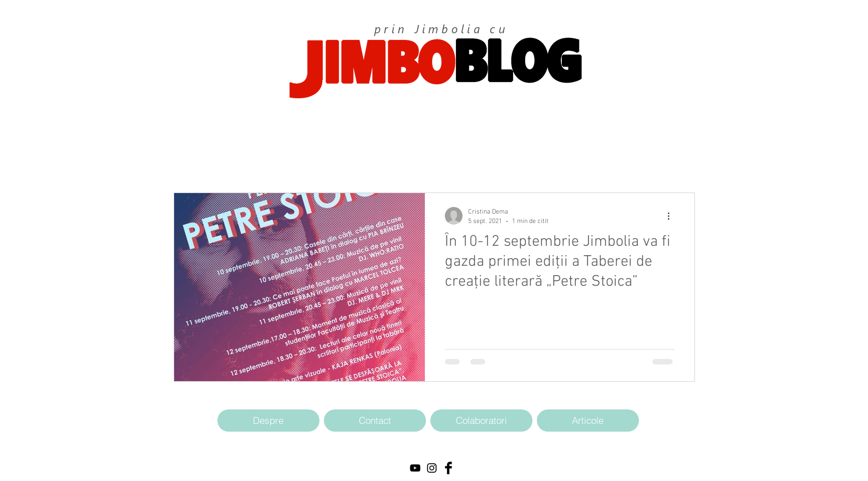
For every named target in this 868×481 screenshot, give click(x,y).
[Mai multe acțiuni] (673, 216)
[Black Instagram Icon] (432, 468)
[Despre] (268, 421)
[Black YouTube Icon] (415, 468)
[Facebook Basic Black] (448, 468)
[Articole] (588, 421)
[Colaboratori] (481, 421)
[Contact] (375, 421)
